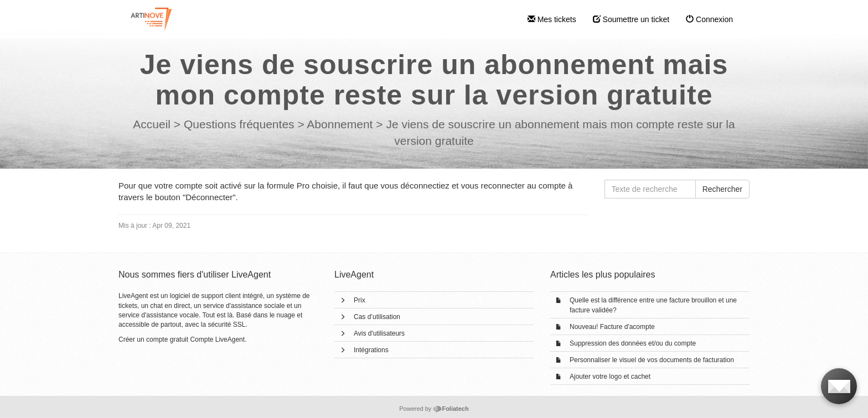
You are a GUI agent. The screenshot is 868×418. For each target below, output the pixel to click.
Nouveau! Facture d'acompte (612, 327)
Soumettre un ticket (631, 19)
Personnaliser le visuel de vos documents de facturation (652, 360)
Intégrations (371, 350)
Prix (360, 300)
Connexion (709, 19)
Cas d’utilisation (377, 317)
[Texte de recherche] (650, 189)
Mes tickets (552, 19)
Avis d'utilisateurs (379, 333)
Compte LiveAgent (217, 339)
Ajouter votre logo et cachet (610, 377)
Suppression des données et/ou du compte (633, 343)
